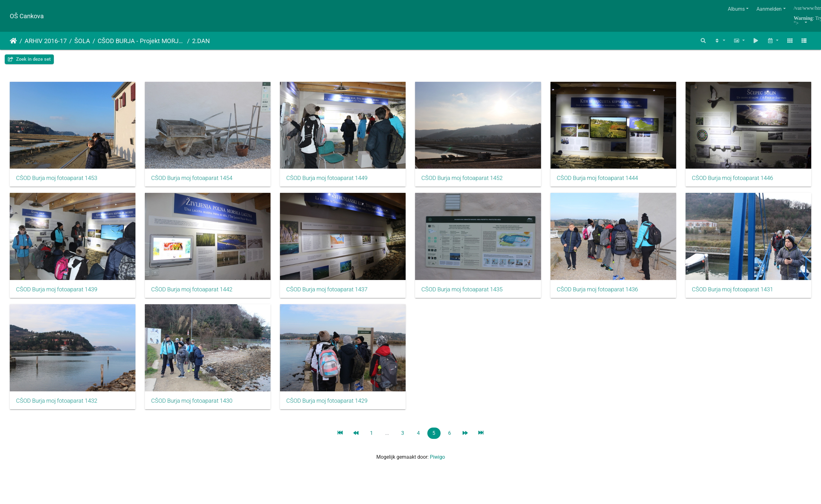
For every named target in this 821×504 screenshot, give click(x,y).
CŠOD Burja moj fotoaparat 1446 (57, 293)
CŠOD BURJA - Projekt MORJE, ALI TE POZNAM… (141, 41)
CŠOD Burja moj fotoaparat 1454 (194, 180)
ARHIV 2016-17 (46, 41)
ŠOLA (82, 41)
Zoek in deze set (29, 59)
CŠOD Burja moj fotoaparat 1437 (469, 293)
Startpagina (13, 41)
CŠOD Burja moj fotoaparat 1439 (194, 293)
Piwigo (437, 462)
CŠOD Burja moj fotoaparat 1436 (57, 406)
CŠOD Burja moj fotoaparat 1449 (332, 180)
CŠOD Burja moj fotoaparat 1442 (332, 293)
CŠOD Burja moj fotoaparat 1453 (57, 180)
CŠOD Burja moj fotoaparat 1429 (607, 406)
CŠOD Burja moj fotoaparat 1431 (194, 406)
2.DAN (201, 41)
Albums (736, 9)
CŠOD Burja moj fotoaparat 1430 (469, 406)
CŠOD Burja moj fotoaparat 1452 (469, 180)
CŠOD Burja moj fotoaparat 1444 (607, 180)
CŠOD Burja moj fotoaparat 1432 (332, 406)
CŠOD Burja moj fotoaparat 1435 (607, 293)
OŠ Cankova (27, 16)
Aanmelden (769, 9)
